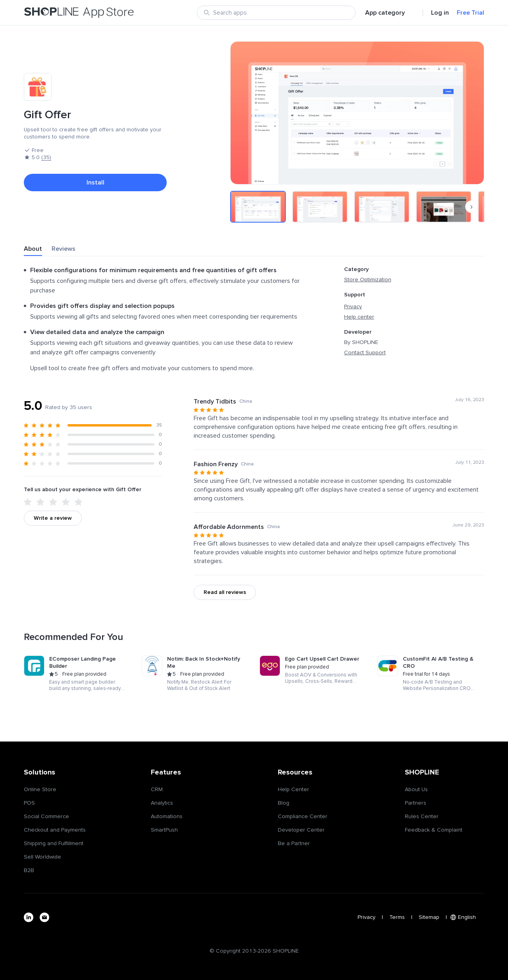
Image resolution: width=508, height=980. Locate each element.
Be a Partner (294, 844)
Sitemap (429, 917)
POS (29, 803)
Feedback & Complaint (434, 830)
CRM (157, 790)
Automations (167, 817)
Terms (397, 917)
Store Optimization (368, 280)
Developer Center (301, 830)
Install (95, 183)
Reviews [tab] (63, 249)
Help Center (293, 790)
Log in (440, 13)
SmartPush (164, 830)
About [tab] (33, 249)
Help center (359, 317)
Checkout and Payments (55, 830)
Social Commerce (46, 817)
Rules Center (422, 817)
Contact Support (365, 353)
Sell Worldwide (42, 857)
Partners (416, 803)
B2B (29, 870)
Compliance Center (303, 817)
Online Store (40, 790)
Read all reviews (225, 592)
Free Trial (470, 13)
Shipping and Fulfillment (54, 844)
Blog (284, 803)
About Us (416, 790)
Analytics (162, 803)
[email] (44, 917)
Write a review (53, 518)
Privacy (353, 307)
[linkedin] (29, 917)
